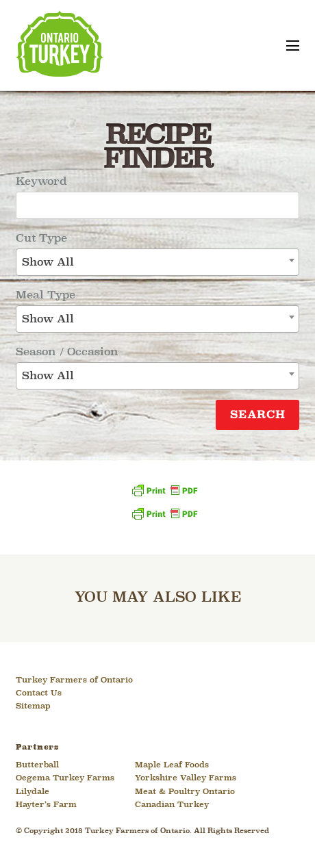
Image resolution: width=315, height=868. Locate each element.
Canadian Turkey (172, 805)
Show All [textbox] (48, 263)
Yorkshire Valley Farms (186, 778)
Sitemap (33, 706)
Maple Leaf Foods (172, 765)
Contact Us (39, 693)
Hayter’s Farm (46, 805)
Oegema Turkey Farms (65, 778)
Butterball (37, 765)
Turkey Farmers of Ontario (74, 680)
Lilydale (33, 792)
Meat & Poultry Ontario (185, 792)
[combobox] (157, 262)
